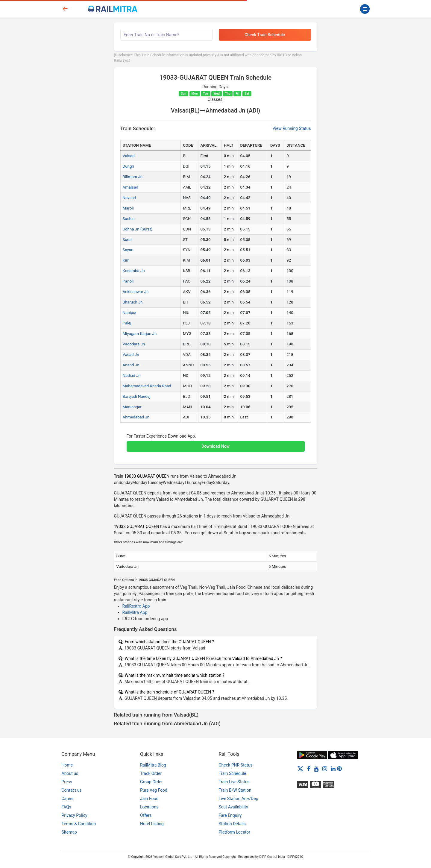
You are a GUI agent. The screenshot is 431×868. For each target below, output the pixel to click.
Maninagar (132, 407)
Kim (126, 260)
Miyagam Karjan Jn (140, 334)
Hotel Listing (152, 824)
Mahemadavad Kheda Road (147, 386)
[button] (216, 443)
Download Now (215, 446)
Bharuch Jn (133, 302)
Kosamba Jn (134, 271)
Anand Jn (131, 365)
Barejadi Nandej (137, 396)
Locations (149, 807)
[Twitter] (300, 769)
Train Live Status (234, 782)
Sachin (129, 219)
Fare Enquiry (230, 815)
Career (68, 799)
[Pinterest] (339, 769)
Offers (146, 815)
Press (67, 782)
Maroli (128, 208)
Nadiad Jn (132, 375)
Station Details (232, 824)
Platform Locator (235, 832)
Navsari (129, 198)
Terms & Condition (79, 824)
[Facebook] (309, 769)
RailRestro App (136, 606)
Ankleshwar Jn (136, 292)
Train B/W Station (235, 790)
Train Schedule (233, 773)
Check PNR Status (236, 765)
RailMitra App (135, 612)
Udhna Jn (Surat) (138, 229)
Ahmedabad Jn (136, 417)
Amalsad (130, 187)
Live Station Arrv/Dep (239, 799)
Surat (127, 240)
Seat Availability (233, 807)
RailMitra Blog (153, 765)
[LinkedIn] (333, 769)
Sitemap (69, 832)
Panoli (128, 281)
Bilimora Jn (133, 177)
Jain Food (149, 799)
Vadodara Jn (134, 344)
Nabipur (130, 313)
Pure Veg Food (154, 790)
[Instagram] (325, 769)
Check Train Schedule (265, 35)
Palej (127, 323)
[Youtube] (316, 769)
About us (70, 773)
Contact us (72, 790)
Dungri (129, 166)
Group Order (151, 782)
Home (67, 765)
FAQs (67, 807)
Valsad (129, 156)
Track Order (151, 773)
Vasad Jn (131, 355)
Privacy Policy (75, 815)
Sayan (128, 250)
